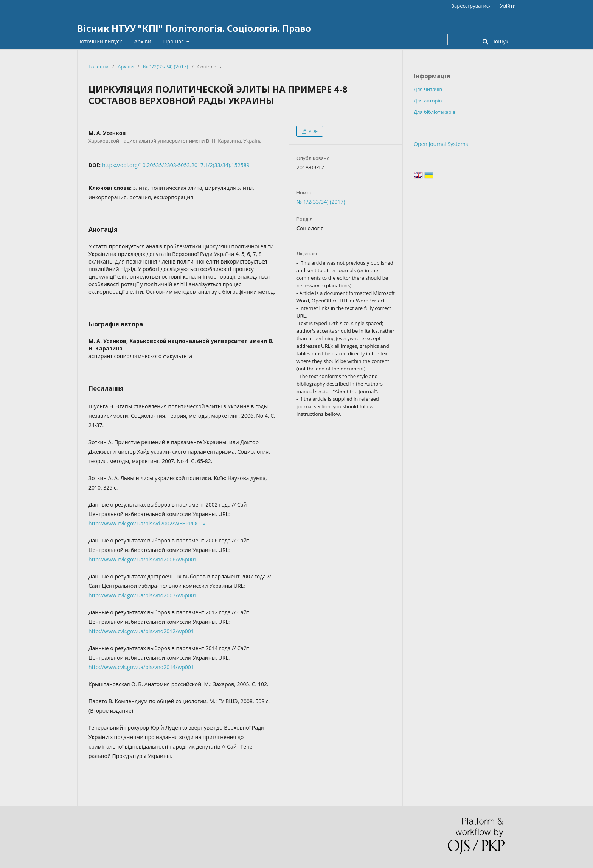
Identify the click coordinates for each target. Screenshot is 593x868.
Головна (99, 67)
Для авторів (428, 101)
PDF (312, 131)
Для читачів (428, 89)
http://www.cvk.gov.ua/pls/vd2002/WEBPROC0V (147, 523)
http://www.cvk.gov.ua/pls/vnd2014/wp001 (141, 667)
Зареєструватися (471, 6)
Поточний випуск (100, 41)
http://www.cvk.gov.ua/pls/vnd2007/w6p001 (143, 595)
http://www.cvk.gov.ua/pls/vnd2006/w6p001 (143, 559)
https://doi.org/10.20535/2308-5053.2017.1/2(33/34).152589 (176, 165)
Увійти (508, 6)
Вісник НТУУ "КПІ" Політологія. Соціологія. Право (194, 28)
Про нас (174, 41)
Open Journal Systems (441, 144)
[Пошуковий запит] (448, 40)
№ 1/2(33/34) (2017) (165, 67)
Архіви (143, 41)
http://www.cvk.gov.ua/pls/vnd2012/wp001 (141, 631)
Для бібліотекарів (435, 112)
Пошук (499, 41)
